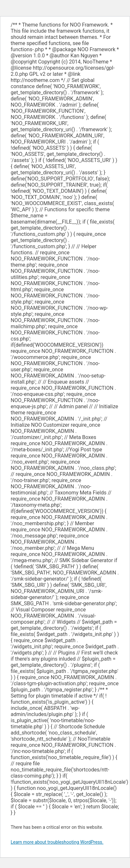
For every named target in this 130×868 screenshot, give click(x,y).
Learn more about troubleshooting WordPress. (57, 842)
